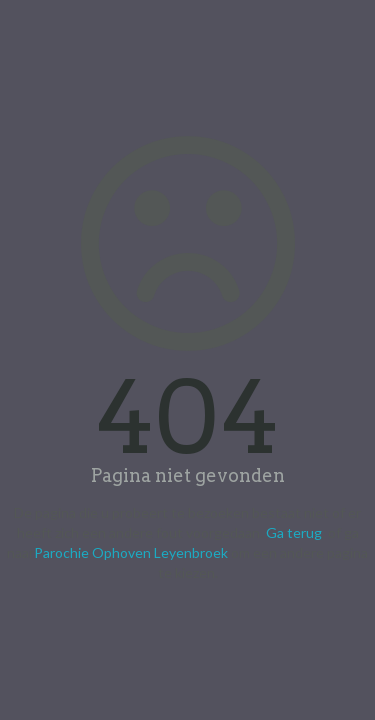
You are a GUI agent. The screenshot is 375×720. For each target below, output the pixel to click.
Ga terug (294, 532)
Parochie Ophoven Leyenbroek (131, 552)
